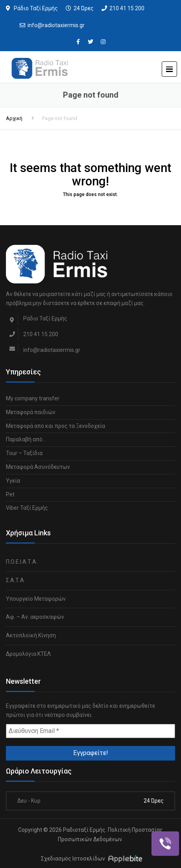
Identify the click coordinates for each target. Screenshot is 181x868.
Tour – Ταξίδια (24, 453)
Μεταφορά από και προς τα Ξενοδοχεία (55, 426)
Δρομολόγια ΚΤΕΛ (28, 654)
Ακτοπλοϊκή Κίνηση (31, 635)
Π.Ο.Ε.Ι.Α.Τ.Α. (22, 562)
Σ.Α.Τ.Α (15, 580)
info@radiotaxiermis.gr (56, 25)
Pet (10, 494)
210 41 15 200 (127, 8)
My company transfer (33, 398)
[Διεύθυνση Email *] (90, 731)
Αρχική (14, 118)
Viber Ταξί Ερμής (27, 508)
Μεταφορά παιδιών (31, 412)
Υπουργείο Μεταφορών (36, 599)
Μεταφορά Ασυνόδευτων (38, 467)
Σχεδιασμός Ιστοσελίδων (73, 859)
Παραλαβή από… (26, 439)
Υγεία (13, 481)
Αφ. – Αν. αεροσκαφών (35, 617)
